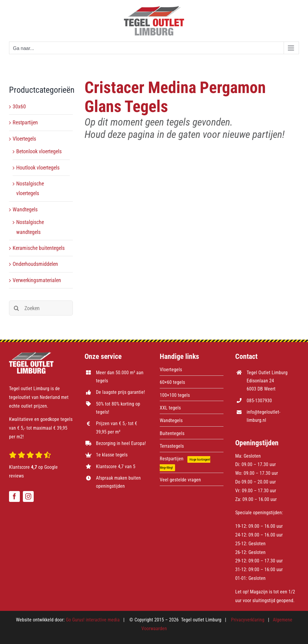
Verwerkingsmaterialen (37, 280)
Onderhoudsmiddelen (35, 264)
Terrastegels (172, 446)
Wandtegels (25, 209)
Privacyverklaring (248, 620)
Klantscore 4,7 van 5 (116, 467)
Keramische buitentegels (39, 248)
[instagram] (28, 496)
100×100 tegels (175, 395)
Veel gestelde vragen (180, 480)
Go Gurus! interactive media (93, 620)
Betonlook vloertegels (39, 151)
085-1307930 (259, 401)
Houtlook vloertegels (38, 168)
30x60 (19, 106)
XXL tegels (170, 408)
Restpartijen (25, 122)
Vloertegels (24, 139)
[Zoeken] (41, 308)
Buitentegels (172, 433)
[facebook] (14, 496)
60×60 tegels (172, 382)
